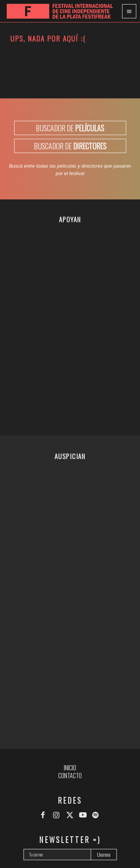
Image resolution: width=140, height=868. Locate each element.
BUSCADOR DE (70, 128)
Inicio (70, 768)
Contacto (70, 776)
